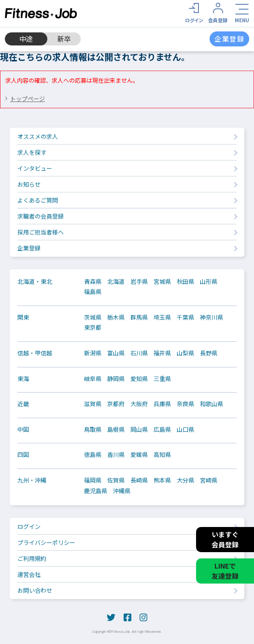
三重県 (162, 379)
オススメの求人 (38, 136)
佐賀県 (116, 480)
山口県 (185, 429)
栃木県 (116, 317)
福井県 (162, 353)
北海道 (116, 281)
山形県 (209, 281)
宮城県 (162, 281)
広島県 (162, 429)
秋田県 (185, 281)
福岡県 (93, 480)
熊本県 (162, 480)
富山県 (116, 353)
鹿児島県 (96, 491)
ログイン (29, 526)
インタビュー (35, 168)
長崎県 (139, 480)
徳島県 (93, 454)
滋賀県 (93, 404)
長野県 (209, 353)
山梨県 (185, 353)
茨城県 (93, 317)
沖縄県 (122, 491)
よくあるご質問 (38, 200)
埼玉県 (162, 317)
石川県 (139, 353)
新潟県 (93, 353)
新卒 (64, 39)
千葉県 (185, 317)
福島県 (93, 292)
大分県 (185, 480)
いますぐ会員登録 (225, 539)
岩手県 (139, 281)
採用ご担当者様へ (41, 232)
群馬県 (139, 317)
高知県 (162, 454)
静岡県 (116, 379)
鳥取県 (93, 429)
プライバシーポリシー (46, 542)
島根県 (116, 429)
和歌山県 (212, 404)
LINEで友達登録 (225, 571)
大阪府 (139, 404)
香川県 (116, 454)
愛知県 (139, 379)
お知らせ (29, 184)
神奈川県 (212, 317)
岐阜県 (93, 379)
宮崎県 (209, 480)
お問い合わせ (35, 590)
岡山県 (139, 429)
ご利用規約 (32, 558)
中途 (26, 39)
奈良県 (185, 404)
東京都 (93, 327)
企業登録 (29, 248)
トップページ (28, 98)
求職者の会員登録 (41, 216)
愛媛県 (139, 454)
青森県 (93, 281)
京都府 (116, 404)
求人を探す (32, 152)
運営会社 (29, 574)
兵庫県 (162, 404)
